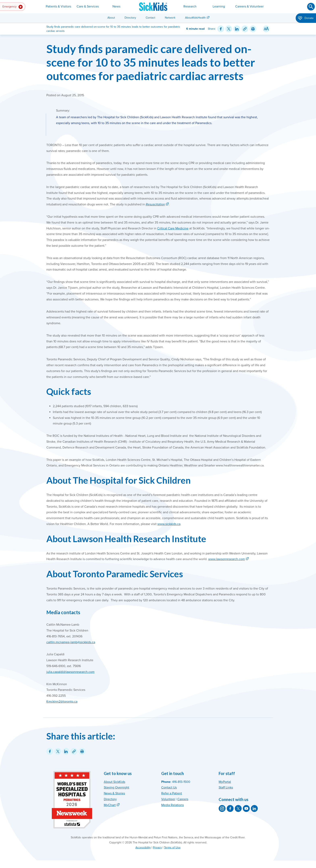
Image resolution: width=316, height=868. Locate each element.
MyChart (110, 805)
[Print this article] (253, 29)
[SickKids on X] (238, 808)
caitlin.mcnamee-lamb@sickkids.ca (71, 642)
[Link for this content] (245, 29)
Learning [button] (219, 6)
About (111, 18)
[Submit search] (311, 7)
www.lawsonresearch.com (227, 559)
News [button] (116, 6)
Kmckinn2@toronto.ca (62, 702)
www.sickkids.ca (169, 524)
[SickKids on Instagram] (222, 808)
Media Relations (173, 805)
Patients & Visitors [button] (58, 6)
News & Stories (114, 793)
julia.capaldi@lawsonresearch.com (70, 672)
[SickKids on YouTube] (246, 808)
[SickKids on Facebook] (230, 808)
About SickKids (114, 782)
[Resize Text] (266, 29)
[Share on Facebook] (221, 29)
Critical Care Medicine (173, 228)
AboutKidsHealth (195, 18)
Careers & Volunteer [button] (249, 6)
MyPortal (225, 782)
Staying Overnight (116, 787)
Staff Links (226, 787)
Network (170, 18)
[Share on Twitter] (229, 29)
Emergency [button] (12, 7)
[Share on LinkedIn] (237, 29)
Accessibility (143, 848)
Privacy (157, 848)
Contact (150, 18)
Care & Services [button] (88, 6)
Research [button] (190, 6)
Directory (130, 18)
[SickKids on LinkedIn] (254, 808)
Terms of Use (172, 848)
